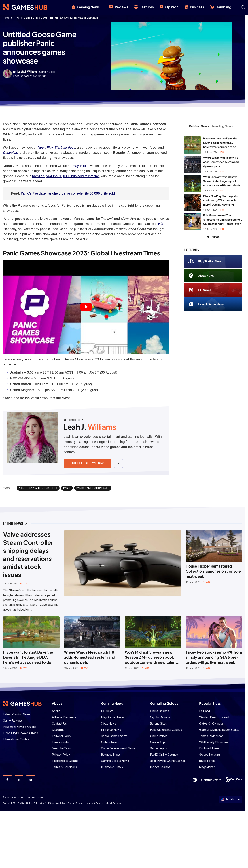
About (56, 711)
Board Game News (206, 304)
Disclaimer (59, 730)
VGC (161, 224)
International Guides (16, 739)
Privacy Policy (61, 755)
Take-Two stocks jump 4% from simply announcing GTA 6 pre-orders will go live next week (214, 657)
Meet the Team (62, 748)
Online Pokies (159, 736)
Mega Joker (207, 767)
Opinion (169, 7)
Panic (67, 488)
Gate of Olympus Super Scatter (220, 730)
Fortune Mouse (209, 748)
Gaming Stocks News (115, 761)
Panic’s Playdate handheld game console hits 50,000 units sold (68, 193)
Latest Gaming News (17, 714)
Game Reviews (13, 721)
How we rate (60, 742)
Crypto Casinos (160, 717)
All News (213, 238)
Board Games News (114, 736)
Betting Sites (158, 724)
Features (144, 7)
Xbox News (201, 276)
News (17, 18)
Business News (111, 755)
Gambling (222, 7)
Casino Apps (158, 742)
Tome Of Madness (211, 736)
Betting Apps (158, 748)
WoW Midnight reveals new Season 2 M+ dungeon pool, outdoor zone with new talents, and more (222, 181)
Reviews (119, 7)
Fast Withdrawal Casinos (166, 730)
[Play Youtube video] (86, 307)
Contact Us (59, 724)
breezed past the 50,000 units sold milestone (66, 176)
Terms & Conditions (64, 767)
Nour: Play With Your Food (56, 147)
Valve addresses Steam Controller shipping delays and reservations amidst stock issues (28, 554)
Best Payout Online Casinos (168, 761)
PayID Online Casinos (164, 755)
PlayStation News (206, 261)
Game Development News (118, 748)
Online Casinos (160, 711)
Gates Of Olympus (211, 724)
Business (194, 7)
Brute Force (207, 761)
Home (6, 18)
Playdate (79, 166)
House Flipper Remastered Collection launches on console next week (213, 571)
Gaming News (87, 7)
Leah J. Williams (27, 72)
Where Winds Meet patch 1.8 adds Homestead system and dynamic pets (221, 162)
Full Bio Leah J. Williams (87, 463)
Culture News (110, 742)
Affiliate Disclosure (64, 717)
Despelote (10, 153)
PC (222, 152)
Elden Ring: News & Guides (20, 733)
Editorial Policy (61, 736)
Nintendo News (111, 730)
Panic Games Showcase (93, 488)
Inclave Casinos (160, 767)
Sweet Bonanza (210, 755)
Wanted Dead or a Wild (214, 717)
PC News (200, 290)
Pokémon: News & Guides (20, 727)
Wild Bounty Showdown (214, 742)
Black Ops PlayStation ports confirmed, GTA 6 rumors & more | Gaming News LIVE (220, 200)
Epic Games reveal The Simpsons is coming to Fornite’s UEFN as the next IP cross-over (223, 219)
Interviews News (112, 767)
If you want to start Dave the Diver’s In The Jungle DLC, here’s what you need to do (220, 143)
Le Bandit (205, 711)
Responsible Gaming (65, 761)
